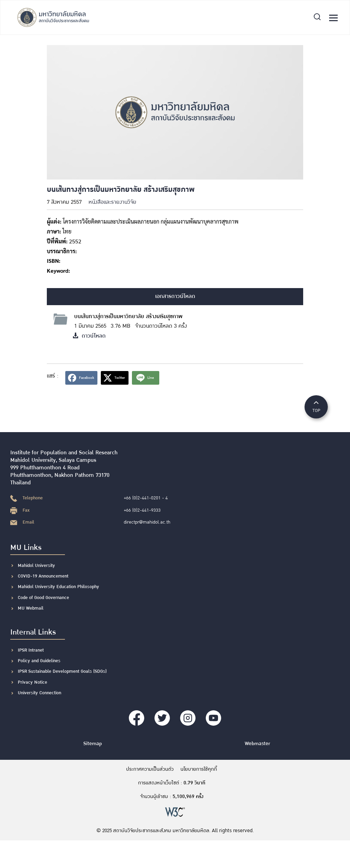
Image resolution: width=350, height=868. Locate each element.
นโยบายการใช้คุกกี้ (199, 769)
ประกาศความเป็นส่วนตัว (150, 769)
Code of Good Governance (43, 598)
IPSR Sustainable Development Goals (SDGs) (62, 671)
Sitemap (93, 744)
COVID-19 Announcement (44, 576)
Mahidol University (36, 566)
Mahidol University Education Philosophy (58, 587)
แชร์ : (53, 376)
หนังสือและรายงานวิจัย (112, 202)
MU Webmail (31, 608)
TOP (316, 406)
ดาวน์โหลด (89, 336)
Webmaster (257, 744)
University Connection (39, 693)
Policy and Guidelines (39, 661)
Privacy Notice (32, 682)
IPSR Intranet (31, 650)
